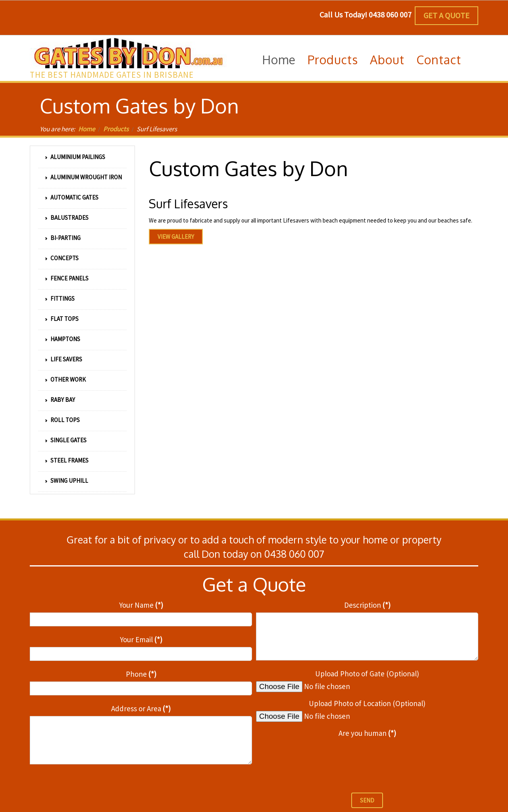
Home (87, 129)
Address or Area (141, 708)
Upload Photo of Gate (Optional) (367, 674)
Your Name (141, 605)
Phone (141, 674)
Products (116, 129)
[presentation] (316, 756)
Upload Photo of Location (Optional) (367, 703)
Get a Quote (446, 15)
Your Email (141, 639)
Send (367, 800)
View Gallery (176, 237)
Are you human (367, 733)
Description (367, 605)
